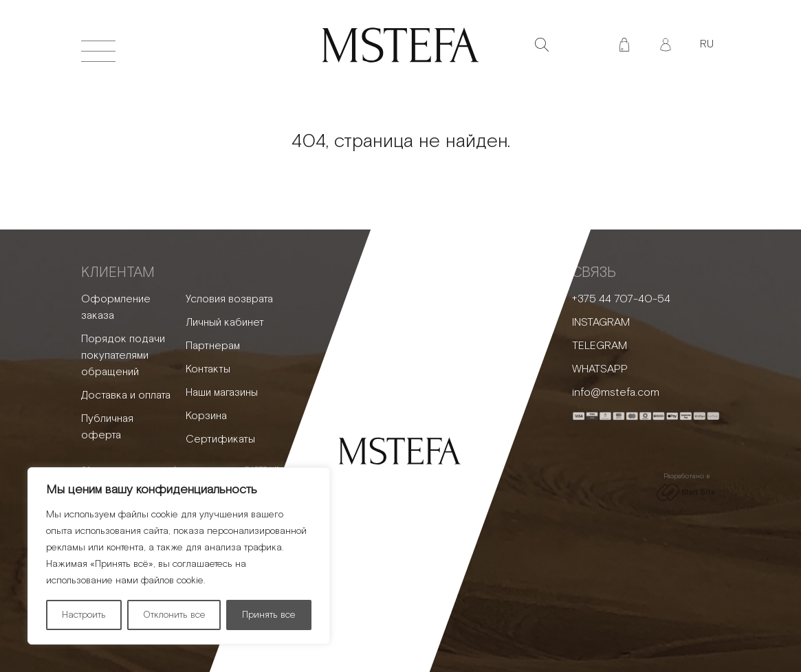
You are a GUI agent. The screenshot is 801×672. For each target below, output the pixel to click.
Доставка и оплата (126, 395)
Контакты (208, 369)
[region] (179, 556)
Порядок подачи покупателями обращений (123, 356)
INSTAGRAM (601, 323)
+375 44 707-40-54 (621, 299)
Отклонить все (174, 615)
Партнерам (213, 346)
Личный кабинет (225, 323)
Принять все (269, 615)
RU (707, 44)
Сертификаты (220, 439)
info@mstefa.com (616, 393)
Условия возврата (229, 299)
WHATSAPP (600, 369)
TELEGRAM (600, 346)
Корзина (206, 416)
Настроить (84, 615)
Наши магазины (222, 393)
